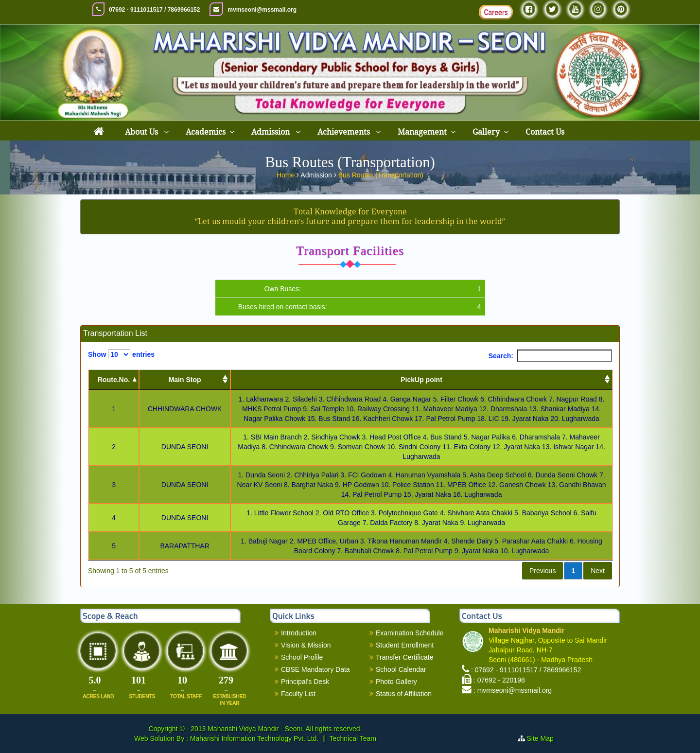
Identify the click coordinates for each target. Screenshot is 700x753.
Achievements (345, 132)
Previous (542, 571)
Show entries (121, 354)
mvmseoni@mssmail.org (262, 10)
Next (598, 571)
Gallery (486, 132)
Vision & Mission (306, 645)
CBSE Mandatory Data (315, 669)
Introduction (299, 633)
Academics (206, 132)
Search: (550, 356)
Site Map (544, 738)
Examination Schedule (410, 633)
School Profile (302, 657)
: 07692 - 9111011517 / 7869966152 (526, 670)
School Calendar (401, 669)
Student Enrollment (405, 645)
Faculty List (298, 694)
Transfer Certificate (405, 657)
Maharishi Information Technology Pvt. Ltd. (253, 738)
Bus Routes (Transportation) (381, 173)
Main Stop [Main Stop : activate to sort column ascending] (185, 380)
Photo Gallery (396, 682)
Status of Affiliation (404, 694)
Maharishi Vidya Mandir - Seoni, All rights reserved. (285, 729)
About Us (142, 132)
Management (422, 132)
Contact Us (545, 132)
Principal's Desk (305, 682)
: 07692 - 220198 (499, 680)
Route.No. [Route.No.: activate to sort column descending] (114, 380)
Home (287, 173)
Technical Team (353, 738)
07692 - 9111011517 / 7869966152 (155, 10)
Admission (271, 132)
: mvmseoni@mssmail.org (513, 690)
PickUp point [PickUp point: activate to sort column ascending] (421, 380)
